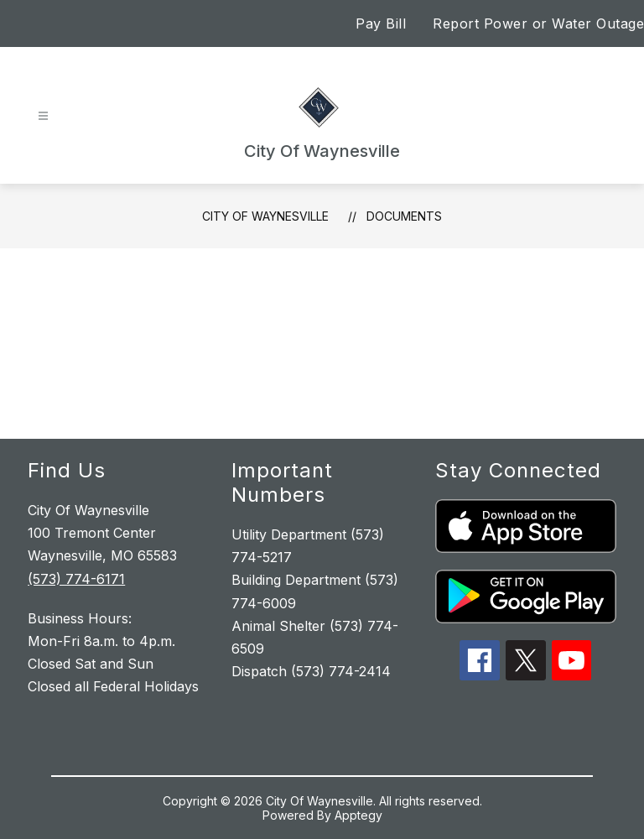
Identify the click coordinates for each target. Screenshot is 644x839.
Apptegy (358, 815)
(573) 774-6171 (76, 579)
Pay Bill (381, 23)
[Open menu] (43, 116)
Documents (404, 216)
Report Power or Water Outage (538, 23)
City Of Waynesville (265, 216)
